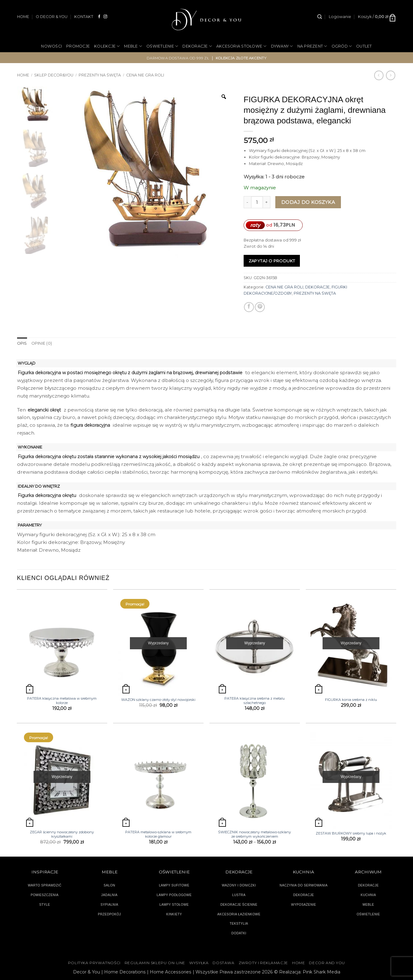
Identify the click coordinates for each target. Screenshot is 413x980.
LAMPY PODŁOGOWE (174, 895)
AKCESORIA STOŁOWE (241, 46)
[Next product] (379, 75)
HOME (23, 17)
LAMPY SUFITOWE (174, 885)
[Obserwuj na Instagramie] (105, 17)
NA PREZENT (312, 46)
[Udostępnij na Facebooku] (249, 307)
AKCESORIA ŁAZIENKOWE (239, 914)
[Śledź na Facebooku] (99, 17)
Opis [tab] (22, 343)
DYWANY (282, 46)
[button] (340, 17)
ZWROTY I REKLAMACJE (263, 963)
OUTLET (364, 46)
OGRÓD (342, 46)
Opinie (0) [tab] (41, 343)
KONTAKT (84, 17)
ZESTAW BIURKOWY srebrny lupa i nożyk (351, 833)
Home (23, 75)
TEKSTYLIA (239, 924)
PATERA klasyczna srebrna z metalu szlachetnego (255, 701)
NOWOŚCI (51, 46)
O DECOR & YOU (52, 17)
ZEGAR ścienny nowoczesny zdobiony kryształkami (62, 834)
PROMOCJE (78, 46)
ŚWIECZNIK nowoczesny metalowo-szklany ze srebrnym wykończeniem (255, 834)
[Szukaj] (320, 17)
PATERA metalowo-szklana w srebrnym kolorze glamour (158, 834)
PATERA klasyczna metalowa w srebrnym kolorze (62, 701)
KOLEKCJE (107, 46)
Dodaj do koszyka (308, 202)
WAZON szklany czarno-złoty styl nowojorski (158, 700)
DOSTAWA (223, 963)
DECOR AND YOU (327, 963)
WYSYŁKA (199, 963)
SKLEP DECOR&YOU (54, 75)
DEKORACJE (197, 46)
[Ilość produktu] (257, 202)
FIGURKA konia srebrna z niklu (351, 700)
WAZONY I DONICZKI (239, 885)
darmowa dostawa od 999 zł (178, 58)
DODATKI (239, 933)
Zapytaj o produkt (272, 261)
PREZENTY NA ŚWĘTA (100, 75)
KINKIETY (174, 914)
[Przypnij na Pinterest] (260, 307)
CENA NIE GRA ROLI (145, 75)
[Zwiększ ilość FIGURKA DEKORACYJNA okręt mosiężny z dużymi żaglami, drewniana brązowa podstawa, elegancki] (267, 202)
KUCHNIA (368, 895)
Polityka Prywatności (94, 963)
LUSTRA (239, 895)
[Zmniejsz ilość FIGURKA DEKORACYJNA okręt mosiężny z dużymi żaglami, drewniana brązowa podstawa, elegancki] (247, 202)
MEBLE (133, 46)
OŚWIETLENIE (162, 46)
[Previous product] (391, 75)
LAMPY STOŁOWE (174, 904)
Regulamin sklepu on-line (155, 963)
